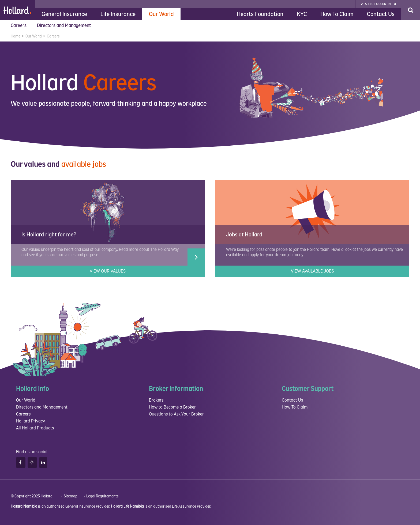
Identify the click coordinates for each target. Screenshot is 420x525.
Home (16, 36)
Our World (161, 14)
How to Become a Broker (172, 407)
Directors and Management (64, 26)
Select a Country (378, 4)
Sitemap (71, 496)
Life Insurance (118, 14)
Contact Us (381, 14)
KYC (302, 14)
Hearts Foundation (260, 14)
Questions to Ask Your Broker (176, 414)
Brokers (156, 400)
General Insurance (64, 14)
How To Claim (337, 14)
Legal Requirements (102, 496)
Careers (19, 26)
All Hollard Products (35, 428)
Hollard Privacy (31, 421)
